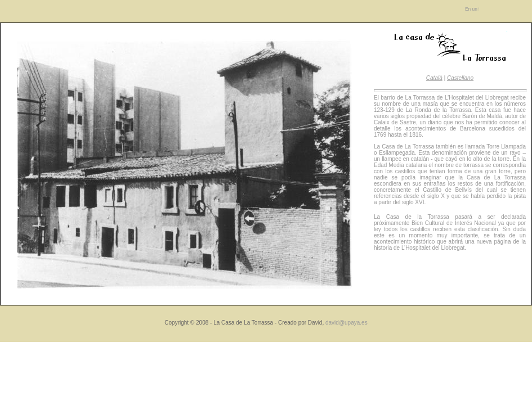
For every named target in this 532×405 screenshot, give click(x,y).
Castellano (460, 78)
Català (434, 78)
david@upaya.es (347, 323)
